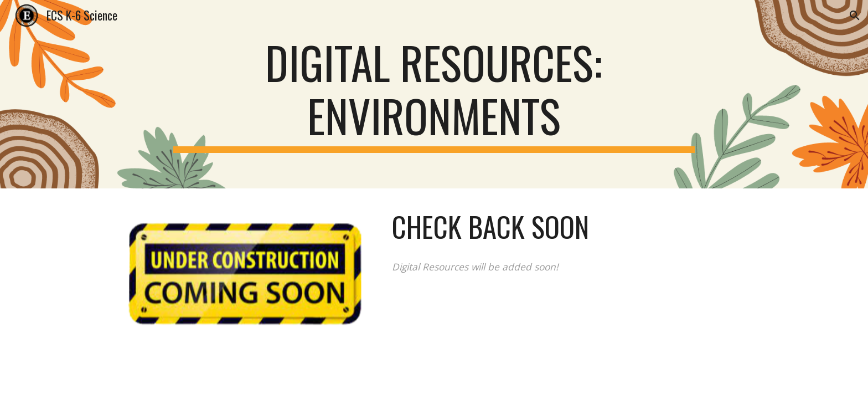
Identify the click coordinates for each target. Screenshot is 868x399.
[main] (434, 94)
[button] (855, 16)
